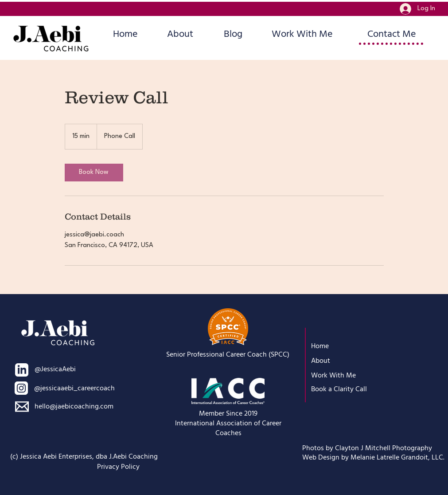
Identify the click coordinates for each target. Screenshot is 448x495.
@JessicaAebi (55, 369)
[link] (94, 173)
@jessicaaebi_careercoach (74, 388)
